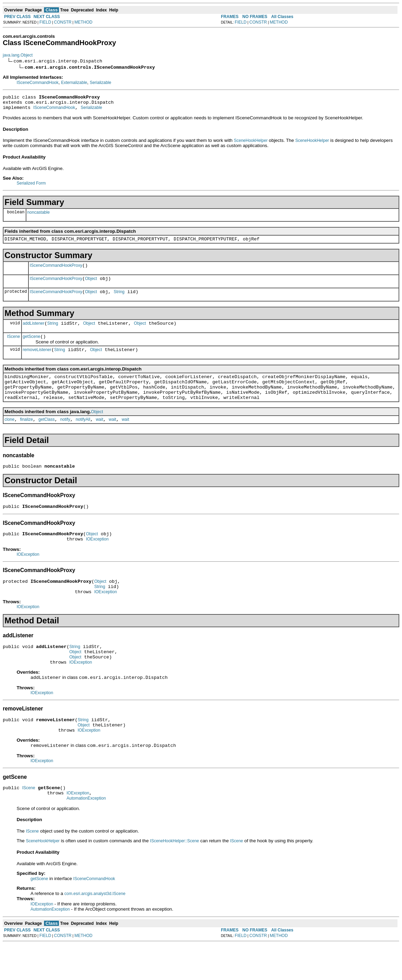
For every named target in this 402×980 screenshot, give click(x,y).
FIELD (45, 22)
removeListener (37, 360)
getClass (47, 436)
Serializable (101, 83)
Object (91, 285)
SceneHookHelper (251, 144)
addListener (34, 332)
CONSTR (63, 22)
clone (10, 436)
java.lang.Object (18, 55)
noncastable (39, 215)
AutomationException (86, 834)
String (119, 299)
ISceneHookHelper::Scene (174, 877)
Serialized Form (31, 186)
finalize (27, 436)
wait (99, 436)
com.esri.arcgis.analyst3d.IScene (95, 929)
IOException (97, 560)
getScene (32, 346)
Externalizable (74, 83)
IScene (13, 346)
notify (65, 436)
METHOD (84, 22)
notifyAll (83, 436)
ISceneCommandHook (38, 83)
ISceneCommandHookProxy (56, 271)
